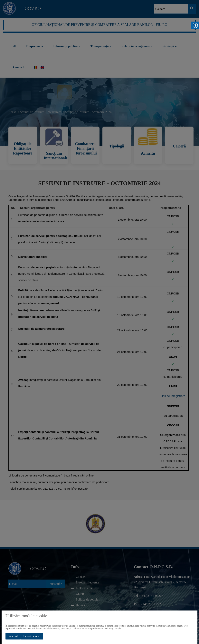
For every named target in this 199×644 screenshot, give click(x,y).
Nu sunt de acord (32, 636)
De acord (13, 636)
